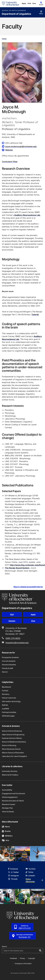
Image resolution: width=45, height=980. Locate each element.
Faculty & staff (7, 668)
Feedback (13, 958)
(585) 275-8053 (13, 638)
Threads (13, 879)
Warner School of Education (13, 753)
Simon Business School (11, 749)
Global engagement (10, 797)
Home (4, 39)
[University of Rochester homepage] (11, 3)
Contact (5, 691)
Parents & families (9, 665)
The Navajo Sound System (17, 568)
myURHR (5, 709)
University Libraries (10, 771)
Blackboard (6, 687)
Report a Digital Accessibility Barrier (28, 587)
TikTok (30, 872)
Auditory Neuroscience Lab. (27, 215)
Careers (12, 621)
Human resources (9, 698)
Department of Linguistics (16, 14)
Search (4, 946)
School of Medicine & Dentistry (14, 742)
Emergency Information (23, 963)
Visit (29, 3)
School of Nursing (9, 745)
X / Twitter (13, 872)
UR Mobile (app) (8, 716)
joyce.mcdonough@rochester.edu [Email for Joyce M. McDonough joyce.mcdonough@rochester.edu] (21, 146)
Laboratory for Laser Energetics (14, 756)
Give (34, 3)
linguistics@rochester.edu (17, 643)
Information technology (11, 701)
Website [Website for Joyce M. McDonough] (9, 150)
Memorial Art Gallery (10, 775)
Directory (6, 694)
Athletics (7, 836)
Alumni (5, 672)
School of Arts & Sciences (14, 11)
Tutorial (35, 314)
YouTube (31, 869)
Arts (5, 840)
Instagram (13, 876)
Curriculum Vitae (10, 162)
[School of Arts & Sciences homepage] (19, 599)
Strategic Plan (7, 808)
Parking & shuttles (9, 712)
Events (6, 831)
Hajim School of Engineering (13, 735)
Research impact (9, 804)
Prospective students (10, 657)
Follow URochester (34, 880)
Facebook (13, 869)
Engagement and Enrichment (13, 793)
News (6, 827)
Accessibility (7, 790)
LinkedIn (30, 876)
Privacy (22, 958)
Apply (24, 3)
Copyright (31, 958)
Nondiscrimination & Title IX (13, 801)
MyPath (5, 705)
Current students (9, 661)
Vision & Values (8, 812)
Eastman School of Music (12, 738)
